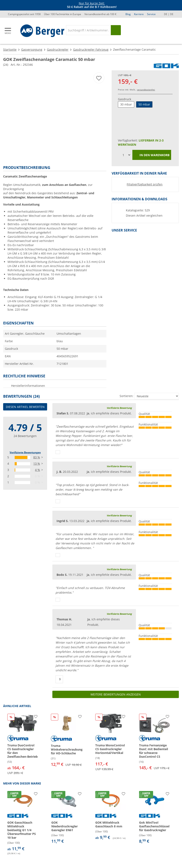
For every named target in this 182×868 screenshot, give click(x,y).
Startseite (10, 50)
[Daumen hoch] (58, 452)
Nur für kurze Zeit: (92, 3)
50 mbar (144, 104)
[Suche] (88, 30)
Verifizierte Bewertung (119, 408)
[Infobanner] (92, 5)
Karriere (139, 14)
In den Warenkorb (152, 155)
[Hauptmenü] (8, 31)
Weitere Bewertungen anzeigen (116, 694)
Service (151, 14)
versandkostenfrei (146, 90)
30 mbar (126, 104)
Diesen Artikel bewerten (25, 407)
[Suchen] (116, 30)
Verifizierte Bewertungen (25, 452)
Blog (128, 14)
